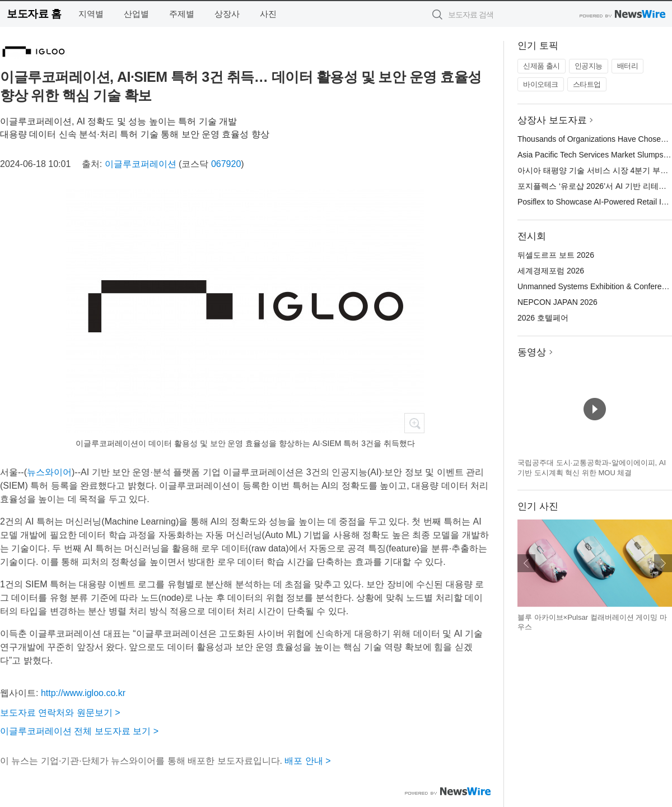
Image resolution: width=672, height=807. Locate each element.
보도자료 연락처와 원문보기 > (60, 713)
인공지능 (589, 66)
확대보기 (414, 423)
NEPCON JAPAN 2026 (557, 302)
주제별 (182, 14)
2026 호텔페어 (543, 318)
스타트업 (587, 84)
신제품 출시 (542, 66)
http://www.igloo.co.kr (83, 693)
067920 (226, 164)
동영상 (532, 352)
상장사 (227, 14)
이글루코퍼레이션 (141, 164)
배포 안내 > (307, 761)
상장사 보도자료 (552, 120)
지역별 (91, 14)
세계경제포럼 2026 (551, 271)
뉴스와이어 (49, 472)
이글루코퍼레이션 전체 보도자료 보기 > (79, 731)
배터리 (628, 66)
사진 (268, 14)
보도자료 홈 (34, 14)
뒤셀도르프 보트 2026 (556, 255)
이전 (526, 563)
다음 (663, 563)
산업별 (136, 14)
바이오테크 (541, 84)
